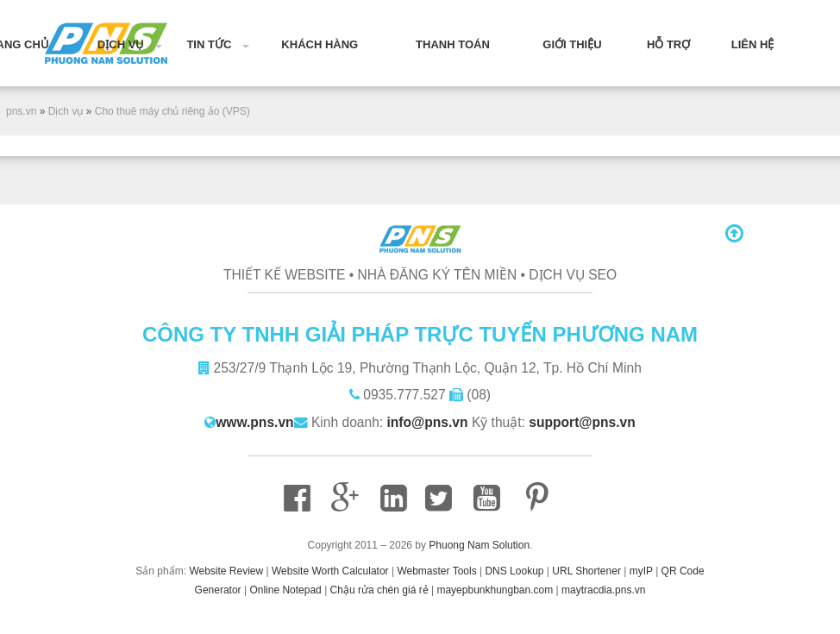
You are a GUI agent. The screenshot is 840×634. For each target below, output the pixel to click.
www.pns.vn (254, 422)
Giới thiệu (572, 44)
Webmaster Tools (436, 571)
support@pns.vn (582, 422)
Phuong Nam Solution (479, 545)
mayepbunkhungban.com (495, 590)
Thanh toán (453, 44)
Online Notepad (285, 590)
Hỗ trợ (668, 44)
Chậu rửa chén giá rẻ (379, 590)
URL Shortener (586, 571)
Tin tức (209, 44)
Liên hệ (753, 44)
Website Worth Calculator (330, 571)
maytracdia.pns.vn (603, 590)
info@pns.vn (428, 422)
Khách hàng (320, 44)
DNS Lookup (514, 571)
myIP (641, 571)
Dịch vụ (121, 44)
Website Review (226, 571)
